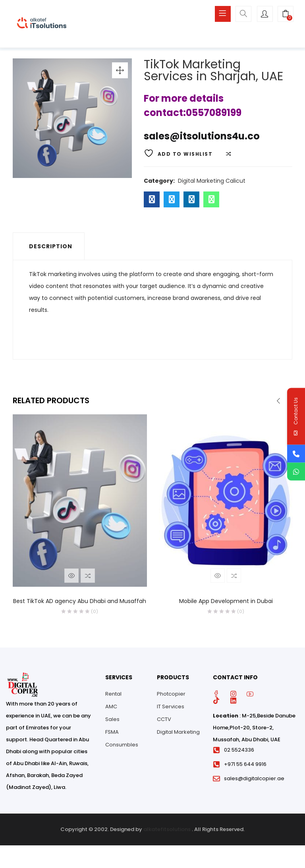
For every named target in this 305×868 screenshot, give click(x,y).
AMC (111, 709)
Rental (113, 696)
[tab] (49, 249)
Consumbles (122, 747)
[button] (286, 15)
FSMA (112, 734)
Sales (112, 722)
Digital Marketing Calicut (212, 184)
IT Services (171, 709)
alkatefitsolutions (167, 832)
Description (51, 249)
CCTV (164, 722)
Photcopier (171, 696)
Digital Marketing (178, 734)
